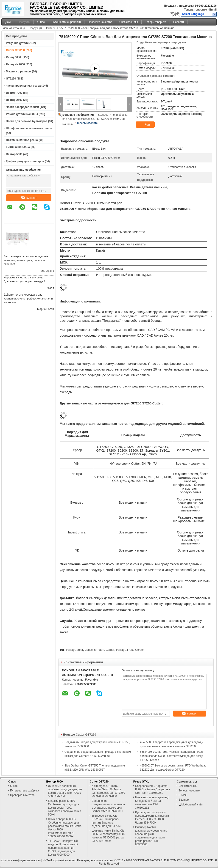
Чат (145, 125)
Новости (179, 22)
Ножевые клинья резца (22, 140)
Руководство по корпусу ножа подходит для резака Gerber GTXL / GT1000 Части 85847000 (152, 817)
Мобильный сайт (191, 805)
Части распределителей (22, 107)
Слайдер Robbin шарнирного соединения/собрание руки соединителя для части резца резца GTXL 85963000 (151, 836)
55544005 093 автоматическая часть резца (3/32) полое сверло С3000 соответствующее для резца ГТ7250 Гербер (172, 756)
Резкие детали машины (22, 114)
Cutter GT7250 (55, 28)
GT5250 (11, 79)
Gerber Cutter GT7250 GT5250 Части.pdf (91, 203)
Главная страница (13, 28)
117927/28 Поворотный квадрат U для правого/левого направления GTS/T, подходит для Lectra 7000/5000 (63, 848)
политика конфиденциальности (21, 860)
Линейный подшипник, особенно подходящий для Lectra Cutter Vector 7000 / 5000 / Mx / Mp (65, 791)
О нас (41, 22)
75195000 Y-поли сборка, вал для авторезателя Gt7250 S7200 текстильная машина (95, 119)
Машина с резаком (19, 71)
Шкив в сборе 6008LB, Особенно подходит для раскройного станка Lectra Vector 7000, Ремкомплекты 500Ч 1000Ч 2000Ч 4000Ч (65, 828)
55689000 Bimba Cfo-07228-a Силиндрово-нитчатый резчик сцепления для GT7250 (106, 821)
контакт (29, 198)
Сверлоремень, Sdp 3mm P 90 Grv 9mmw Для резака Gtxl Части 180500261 (153, 789)
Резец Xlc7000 (15, 64)
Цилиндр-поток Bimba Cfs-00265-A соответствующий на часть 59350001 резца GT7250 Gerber (108, 836)
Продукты (24, 22)
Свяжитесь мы (129, 22)
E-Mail (182, 795)
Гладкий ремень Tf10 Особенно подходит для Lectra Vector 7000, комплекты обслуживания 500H (65, 808)
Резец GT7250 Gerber (130, 650)
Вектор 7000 (14, 93)
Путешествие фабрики (66, 22)
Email (213, 10)
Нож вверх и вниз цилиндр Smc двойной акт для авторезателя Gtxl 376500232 (152, 803)
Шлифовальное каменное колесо (29, 128)
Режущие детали (17, 43)
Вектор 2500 (14, 100)
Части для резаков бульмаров (27, 121)
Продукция (36, 28)
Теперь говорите (195, 10)
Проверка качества (100, 22)
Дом (8, 22)
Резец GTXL (14, 57)
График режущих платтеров (25, 161)
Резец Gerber (74, 650)
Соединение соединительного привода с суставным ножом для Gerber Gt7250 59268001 (108, 806)
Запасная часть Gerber (100, 650)
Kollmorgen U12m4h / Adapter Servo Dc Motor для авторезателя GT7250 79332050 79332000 (108, 791)
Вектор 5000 (14, 154)
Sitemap (184, 800)
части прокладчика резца (23, 86)
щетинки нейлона (18, 147)
